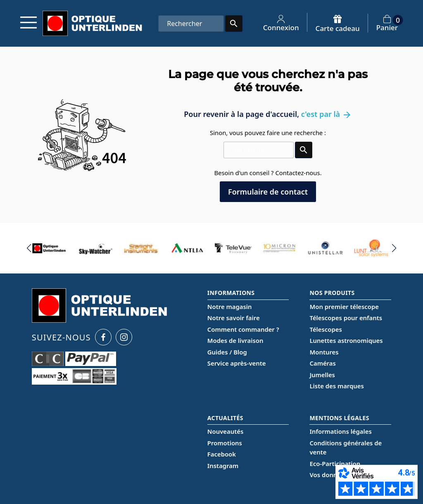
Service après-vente (237, 363)
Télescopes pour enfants (346, 318)
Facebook (222, 454)
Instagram (223, 466)
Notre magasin (230, 307)
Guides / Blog (227, 352)
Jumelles (322, 375)
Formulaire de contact (268, 192)
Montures (324, 352)
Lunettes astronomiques (346, 340)
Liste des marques (336, 386)
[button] (29, 248)
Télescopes (326, 329)
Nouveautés (225, 431)
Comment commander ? (243, 329)
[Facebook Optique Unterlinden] (103, 337)
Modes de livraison (235, 340)
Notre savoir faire (234, 318)
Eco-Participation (335, 464)
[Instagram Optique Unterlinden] (124, 337)
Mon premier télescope (344, 307)
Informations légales (340, 431)
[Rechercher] (191, 24)
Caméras (322, 363)
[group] (51, 248)
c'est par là (327, 114)
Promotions (225, 443)
